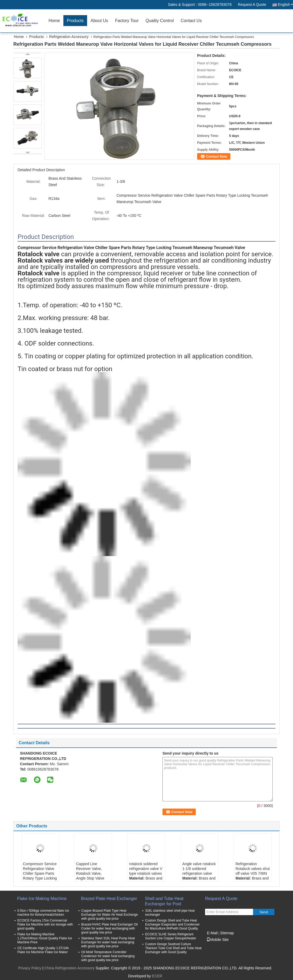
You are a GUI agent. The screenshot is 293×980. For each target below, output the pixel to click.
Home (54, 21)
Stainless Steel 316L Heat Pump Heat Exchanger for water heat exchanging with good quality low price (108, 942)
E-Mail (212, 933)
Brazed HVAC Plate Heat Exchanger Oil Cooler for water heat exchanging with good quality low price (109, 928)
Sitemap (227, 933)
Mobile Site (217, 940)
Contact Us (191, 21)
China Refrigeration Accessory (70, 968)
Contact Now (216, 156)
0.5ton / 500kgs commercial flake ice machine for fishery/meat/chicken (43, 913)
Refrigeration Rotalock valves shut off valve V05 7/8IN (253, 869)
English (285, 5)
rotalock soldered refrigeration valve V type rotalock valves (146, 869)
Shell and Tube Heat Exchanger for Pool (164, 901)
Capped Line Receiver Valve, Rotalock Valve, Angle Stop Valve (90, 871)
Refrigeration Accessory (69, 37)
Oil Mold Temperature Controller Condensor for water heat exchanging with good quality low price (108, 956)
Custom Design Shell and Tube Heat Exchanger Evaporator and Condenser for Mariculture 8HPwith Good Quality (172, 924)
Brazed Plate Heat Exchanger (109, 899)
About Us (99, 21)
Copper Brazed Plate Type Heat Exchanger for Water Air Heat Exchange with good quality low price (109, 915)
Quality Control (160, 21)
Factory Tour (127, 21)
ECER (157, 976)
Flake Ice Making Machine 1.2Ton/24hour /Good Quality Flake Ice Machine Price (45, 938)
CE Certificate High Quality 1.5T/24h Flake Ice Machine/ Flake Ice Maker (43, 950)
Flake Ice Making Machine (42, 899)
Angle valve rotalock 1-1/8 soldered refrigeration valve (199, 869)
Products (75, 21)
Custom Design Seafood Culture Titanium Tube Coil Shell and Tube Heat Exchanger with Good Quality (173, 948)
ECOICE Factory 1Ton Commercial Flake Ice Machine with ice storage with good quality (45, 924)
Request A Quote (252, 5)
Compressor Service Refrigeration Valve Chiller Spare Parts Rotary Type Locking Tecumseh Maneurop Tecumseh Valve (40, 878)
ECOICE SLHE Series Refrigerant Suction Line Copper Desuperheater (171, 936)
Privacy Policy (30, 968)
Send (264, 912)
